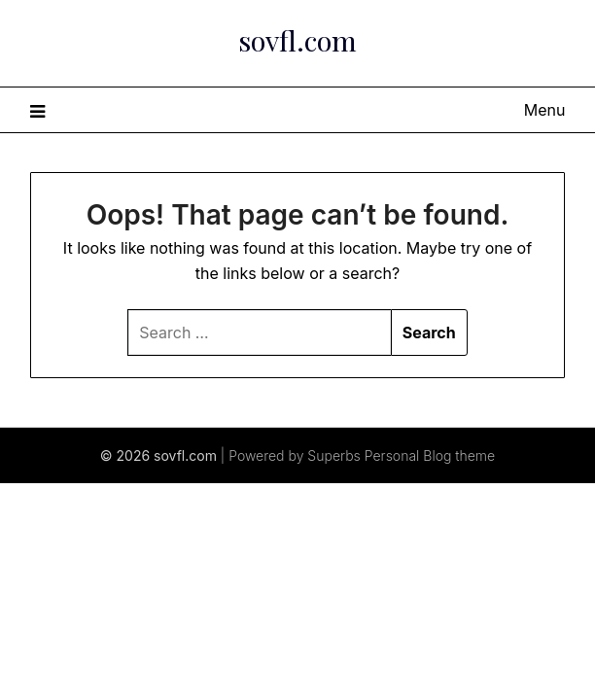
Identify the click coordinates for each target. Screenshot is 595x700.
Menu (545, 110)
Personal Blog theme (430, 455)
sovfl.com (297, 40)
